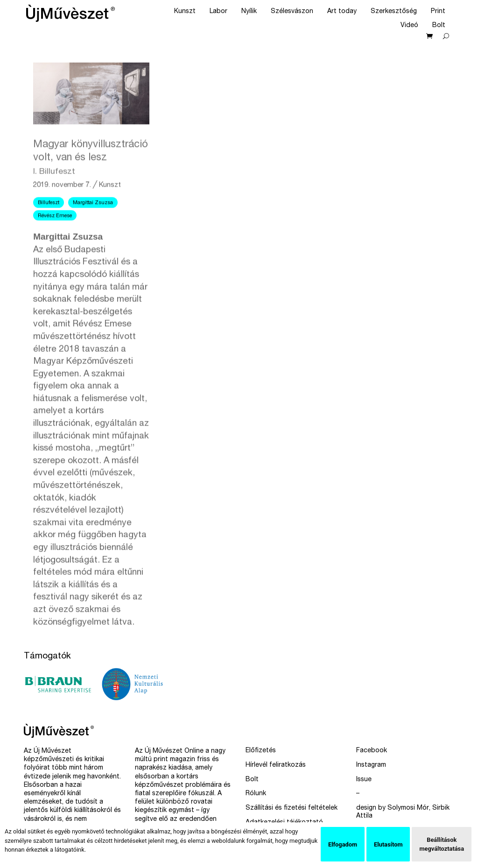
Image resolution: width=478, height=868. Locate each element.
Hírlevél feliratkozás (276, 765)
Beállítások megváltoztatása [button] (442, 844)
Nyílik (249, 12)
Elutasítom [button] (388, 844)
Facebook (372, 751)
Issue (364, 780)
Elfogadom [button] (343, 844)
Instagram (371, 765)
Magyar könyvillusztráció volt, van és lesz (91, 189)
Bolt (439, 26)
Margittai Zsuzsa (93, 234)
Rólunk (256, 794)
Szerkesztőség (394, 12)
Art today (342, 12)
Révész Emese (55, 247)
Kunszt (185, 12)
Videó (409, 26)
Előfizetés (261, 751)
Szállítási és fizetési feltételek (292, 808)
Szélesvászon (292, 12)
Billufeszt (49, 234)
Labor (218, 12)
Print (438, 12)
